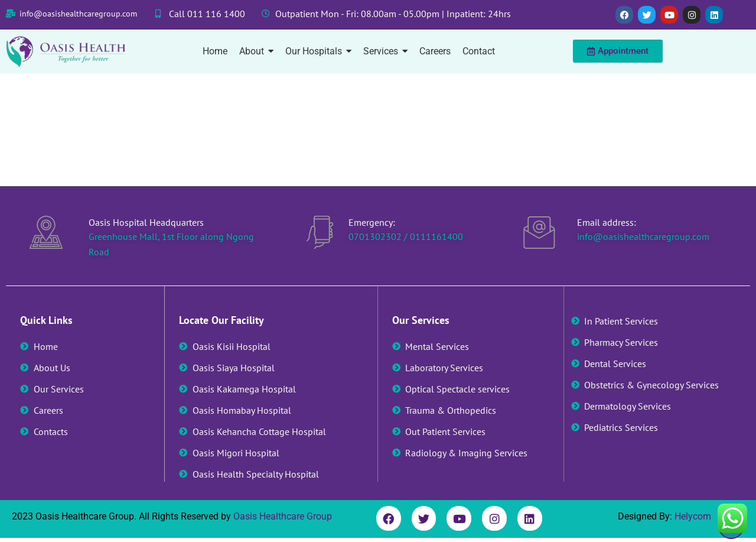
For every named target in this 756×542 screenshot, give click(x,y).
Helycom (693, 516)
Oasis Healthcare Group (283, 516)
